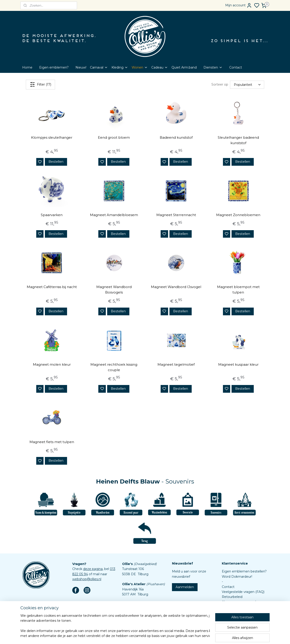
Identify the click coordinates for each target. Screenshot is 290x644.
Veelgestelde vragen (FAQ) (243, 592)
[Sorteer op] (247, 84)
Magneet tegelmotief (176, 364)
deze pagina (93, 569)
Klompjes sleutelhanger (52, 137)
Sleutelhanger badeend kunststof (238, 140)
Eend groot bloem (114, 137)
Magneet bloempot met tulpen (238, 290)
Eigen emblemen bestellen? (244, 571)
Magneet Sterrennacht (176, 215)
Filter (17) (40, 84)
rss (163, 636)
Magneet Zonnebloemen (238, 215)
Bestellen (56, 162)
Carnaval (99, 67)
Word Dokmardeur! (237, 577)
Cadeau (160, 67)
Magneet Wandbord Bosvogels (114, 290)
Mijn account (239, 5)
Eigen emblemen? (54, 67)
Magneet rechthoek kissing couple (114, 367)
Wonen (140, 67)
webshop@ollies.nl (87, 579)
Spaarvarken (52, 215)
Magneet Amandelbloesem (114, 215)
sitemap (155, 636)
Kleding (120, 67)
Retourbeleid (232, 597)
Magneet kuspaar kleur (238, 364)
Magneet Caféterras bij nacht (52, 287)
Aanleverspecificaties (238, 617)
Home (27, 67)
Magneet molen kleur (52, 364)
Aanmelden (185, 587)
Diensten (213, 67)
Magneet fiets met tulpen (52, 442)
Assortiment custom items (243, 612)
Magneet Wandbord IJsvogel (176, 287)
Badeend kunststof (176, 137)
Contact (236, 67)
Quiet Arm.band (184, 67)
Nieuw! (81, 67)
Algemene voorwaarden (241, 602)
